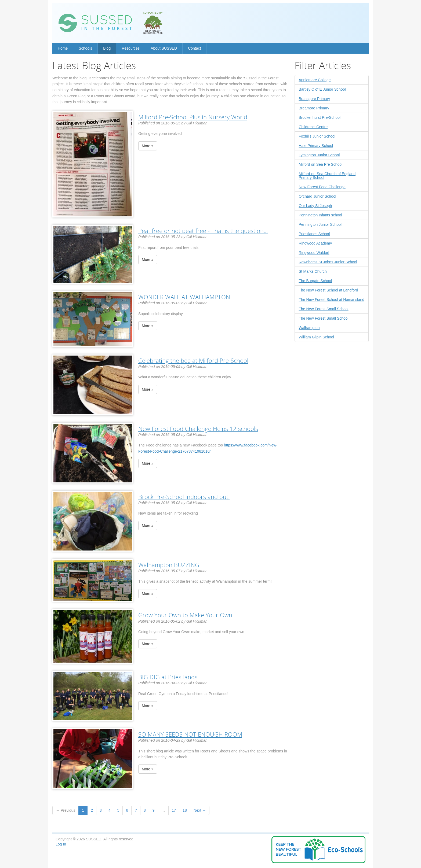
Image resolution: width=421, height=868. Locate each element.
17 (174, 810)
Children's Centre (313, 127)
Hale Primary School (316, 146)
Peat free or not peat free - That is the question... (203, 231)
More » (148, 146)
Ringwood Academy (315, 243)
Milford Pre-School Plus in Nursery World (193, 117)
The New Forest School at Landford (329, 290)
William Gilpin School (316, 337)
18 (185, 810)
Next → (200, 810)
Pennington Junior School (320, 224)
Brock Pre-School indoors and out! (184, 497)
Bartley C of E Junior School (322, 89)
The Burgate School (315, 281)
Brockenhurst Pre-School (320, 117)
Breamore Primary (314, 108)
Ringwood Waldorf (314, 253)
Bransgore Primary (315, 99)
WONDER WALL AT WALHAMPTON (184, 297)
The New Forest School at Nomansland (332, 300)
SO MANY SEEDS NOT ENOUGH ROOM (190, 734)
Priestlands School (314, 234)
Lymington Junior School (319, 155)
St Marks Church (313, 271)
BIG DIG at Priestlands (168, 677)
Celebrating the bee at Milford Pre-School (193, 360)
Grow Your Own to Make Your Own (185, 615)
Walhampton (309, 328)
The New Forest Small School (324, 309)
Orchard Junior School (317, 196)
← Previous (66, 810)
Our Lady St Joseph (315, 206)
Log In (61, 844)
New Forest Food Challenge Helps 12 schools (198, 429)
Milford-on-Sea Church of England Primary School (327, 176)
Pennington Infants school (320, 215)
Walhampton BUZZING (169, 565)
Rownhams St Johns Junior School (328, 262)
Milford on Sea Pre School (321, 164)
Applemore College (315, 80)
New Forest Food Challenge (322, 187)
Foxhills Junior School (317, 136)
